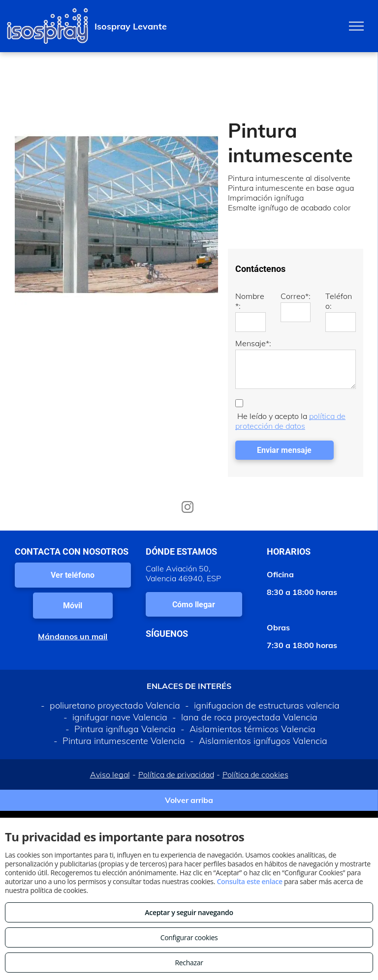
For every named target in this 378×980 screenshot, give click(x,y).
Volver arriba (189, 800)
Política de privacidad (176, 774)
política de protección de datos (290, 421)
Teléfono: (339, 301)
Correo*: (296, 296)
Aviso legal (110, 774)
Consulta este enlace (249, 881)
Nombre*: (250, 301)
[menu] (356, 26)
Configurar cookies (189, 937)
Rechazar (189, 963)
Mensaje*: (253, 343)
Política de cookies (255, 774)
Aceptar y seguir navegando (189, 912)
